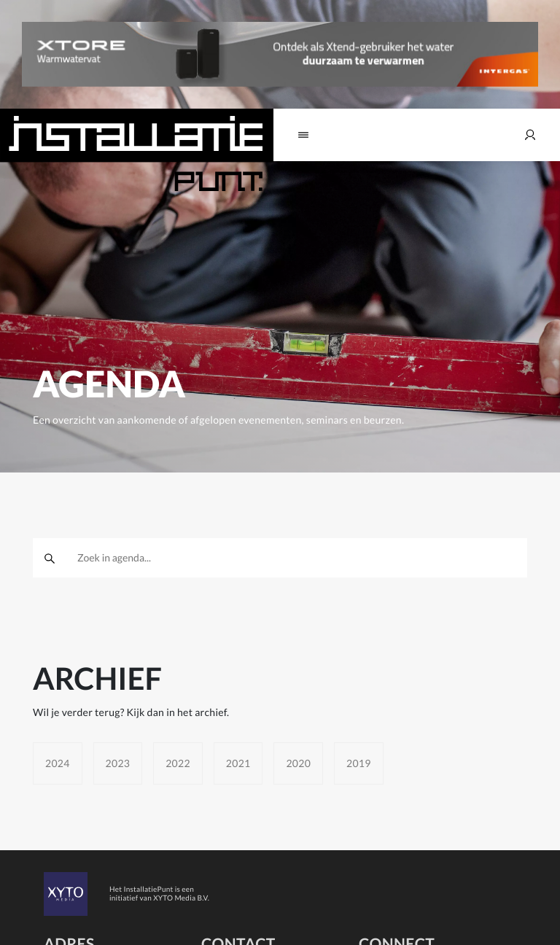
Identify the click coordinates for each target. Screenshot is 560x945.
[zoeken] (50, 558)
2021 (238, 763)
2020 (298, 763)
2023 (118, 763)
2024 (58, 763)
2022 (178, 763)
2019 (359, 763)
